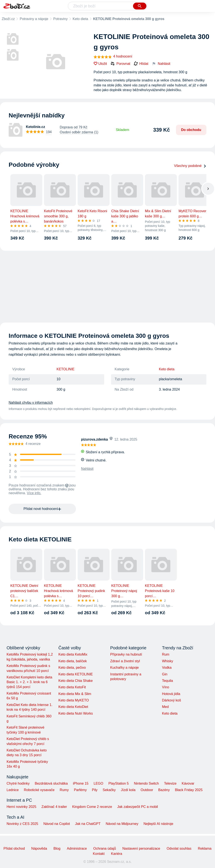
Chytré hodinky (18, 783)
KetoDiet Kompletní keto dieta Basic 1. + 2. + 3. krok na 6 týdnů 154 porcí (30, 682)
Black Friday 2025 (189, 790)
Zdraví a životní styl (125, 661)
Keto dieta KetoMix (73, 654)
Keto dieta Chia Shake (76, 681)
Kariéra (117, 854)
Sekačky (109, 790)
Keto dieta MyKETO (74, 700)
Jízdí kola (128, 790)
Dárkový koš (171, 700)
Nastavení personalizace (141, 849)
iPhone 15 (81, 783)
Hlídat (141, 64)
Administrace (77, 849)
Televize (170, 783)
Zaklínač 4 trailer (54, 807)
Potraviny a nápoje (34, 19)
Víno (166, 687)
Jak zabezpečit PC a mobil (138, 807)
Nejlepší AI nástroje (158, 824)
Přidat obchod (14, 849)
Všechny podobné (190, 166)
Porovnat (120, 64)
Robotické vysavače (39, 790)
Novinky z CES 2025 (23, 824)
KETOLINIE (65, 369)
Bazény (164, 790)
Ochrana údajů (105, 849)
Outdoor (147, 790)
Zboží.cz (8, 19)
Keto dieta (80, 19)
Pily (95, 790)
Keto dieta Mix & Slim (75, 694)
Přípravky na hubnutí (126, 654)
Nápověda (39, 849)
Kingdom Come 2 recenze (92, 807)
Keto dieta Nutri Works (76, 713)
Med (165, 707)
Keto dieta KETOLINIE (76, 674)
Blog (57, 849)
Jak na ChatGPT (88, 824)
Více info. (34, 493)
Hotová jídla (171, 694)
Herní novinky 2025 (22, 807)
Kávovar (188, 783)
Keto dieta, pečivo (72, 668)
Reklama (205, 849)
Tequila (167, 681)
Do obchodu (191, 130)
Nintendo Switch (146, 783)
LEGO (98, 783)
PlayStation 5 (119, 783)
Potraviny (60, 19)
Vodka (167, 668)
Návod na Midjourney (122, 824)
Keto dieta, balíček (73, 661)
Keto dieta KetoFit (72, 687)
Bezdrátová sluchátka (51, 783)
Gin (165, 674)
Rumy (64, 790)
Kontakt (99, 854)
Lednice (13, 790)
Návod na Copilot (57, 824)
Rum (166, 654)
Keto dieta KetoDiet (73, 707)
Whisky (168, 661)
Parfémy (80, 790)
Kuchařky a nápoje (125, 668)
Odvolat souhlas (179, 849)
